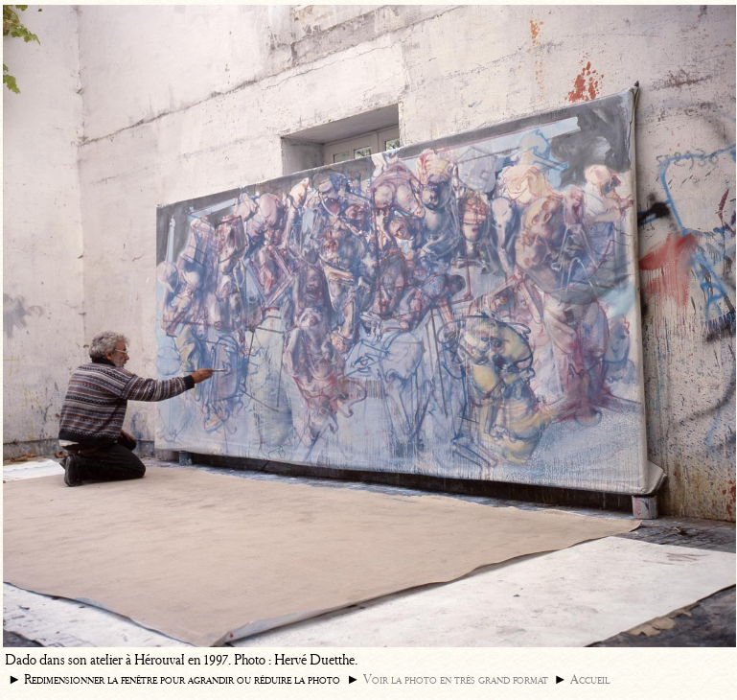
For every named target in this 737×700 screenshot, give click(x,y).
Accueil (590, 679)
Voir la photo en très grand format (456, 679)
